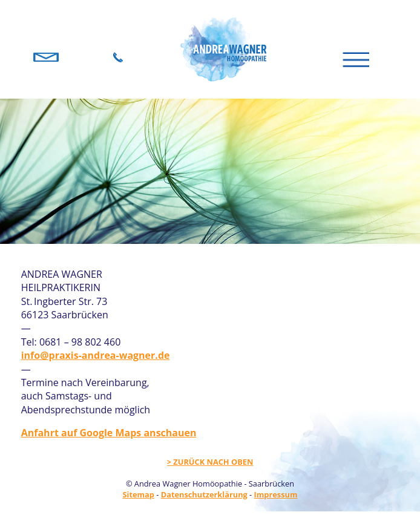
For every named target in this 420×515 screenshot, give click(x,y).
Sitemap (138, 494)
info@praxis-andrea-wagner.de (96, 355)
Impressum (276, 494)
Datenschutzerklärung (204, 494)
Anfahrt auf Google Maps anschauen (109, 433)
